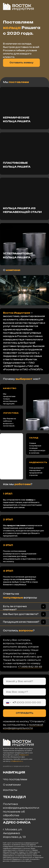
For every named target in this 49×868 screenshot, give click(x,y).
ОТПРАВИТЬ (25, 713)
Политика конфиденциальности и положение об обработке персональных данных (21, 812)
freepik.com (24, 755)
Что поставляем (15, 779)
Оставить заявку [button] (21, 63)
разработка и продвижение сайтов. (16, 766)
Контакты (10, 790)
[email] (24, 681)
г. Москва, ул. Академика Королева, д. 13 (14, 833)
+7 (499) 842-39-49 (30, 667)
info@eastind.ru (17, 761)
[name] (24, 692)
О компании (12, 785)
